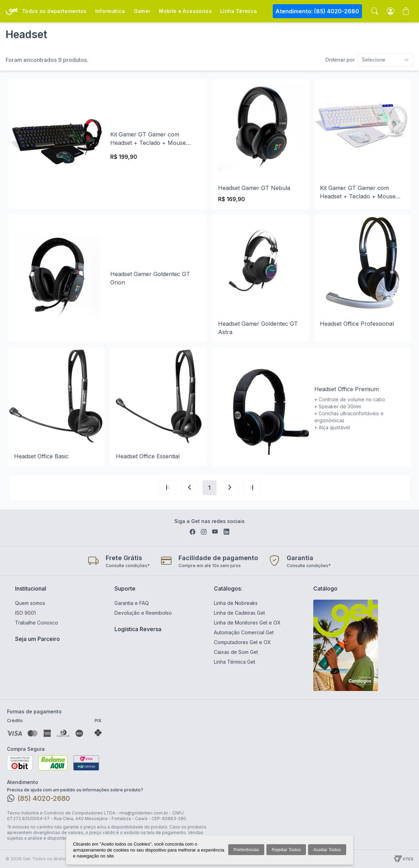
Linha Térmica (239, 11)
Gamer (142, 11)
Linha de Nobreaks (236, 603)
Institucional (31, 588)
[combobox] (369, 60)
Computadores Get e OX (242, 642)
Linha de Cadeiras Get (239, 613)
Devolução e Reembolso (143, 613)
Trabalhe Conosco (37, 623)
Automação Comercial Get (244, 632)
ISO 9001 (25, 613)
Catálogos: (228, 588)
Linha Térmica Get (235, 662)
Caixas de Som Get (236, 652)
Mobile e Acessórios (185, 11)
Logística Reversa (138, 629)
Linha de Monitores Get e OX (247, 623)
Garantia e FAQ (132, 603)
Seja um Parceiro (37, 639)
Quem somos (30, 603)
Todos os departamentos (54, 11)
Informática (110, 11)
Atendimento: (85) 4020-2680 (317, 11)
